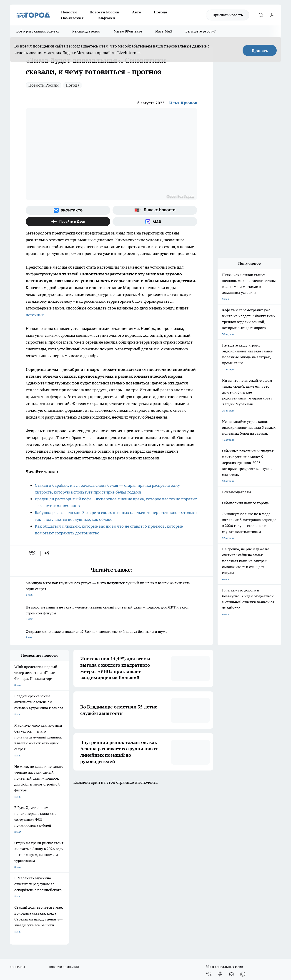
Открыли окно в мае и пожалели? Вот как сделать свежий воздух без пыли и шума (111, 635)
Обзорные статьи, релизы (84, 844)
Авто (137, 12)
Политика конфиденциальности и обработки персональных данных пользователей (146, 854)
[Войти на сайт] (272, 15)
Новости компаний (79, 850)
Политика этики (77, 838)
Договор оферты (20, 850)
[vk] (33, 553)
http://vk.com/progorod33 (50, 940)
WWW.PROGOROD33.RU (48, 870)
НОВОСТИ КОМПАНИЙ (64, 813)
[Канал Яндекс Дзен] (68, 222)
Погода (161, 12)
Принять (260, 50)
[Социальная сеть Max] (155, 222)
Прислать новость (228, 15)
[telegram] (48, 553)
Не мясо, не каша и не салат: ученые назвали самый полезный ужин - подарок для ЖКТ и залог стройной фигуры (111, 613)
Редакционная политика (140, 838)
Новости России (104, 12)
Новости (69, 12)
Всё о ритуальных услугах (38, 31)
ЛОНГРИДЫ (17, 813)
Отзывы (15, 844)
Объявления (72, 18)
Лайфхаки (106, 18)
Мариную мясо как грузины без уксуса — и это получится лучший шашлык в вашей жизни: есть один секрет (111, 589)
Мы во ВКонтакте (128, 31)
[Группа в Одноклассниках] (220, 820)
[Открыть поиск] (261, 15)
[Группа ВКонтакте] (68, 210)
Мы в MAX (164, 31)
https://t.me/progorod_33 (118, 940)
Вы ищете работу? (201, 31)
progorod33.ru (145, 929)
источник (35, 315)
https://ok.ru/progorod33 (85, 940)
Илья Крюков (183, 103)
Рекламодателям (86, 31)
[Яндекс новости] (155, 210)
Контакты (131, 844)
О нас (13, 838)
